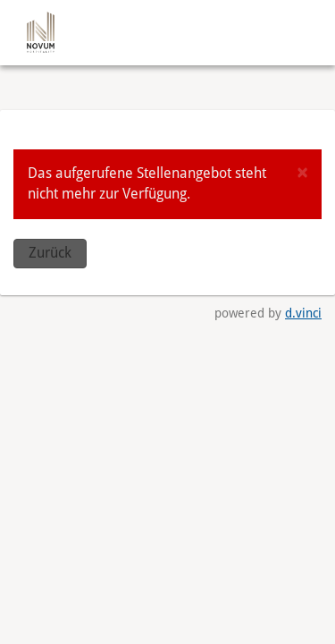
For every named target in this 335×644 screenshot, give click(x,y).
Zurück (50, 253)
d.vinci (303, 313)
